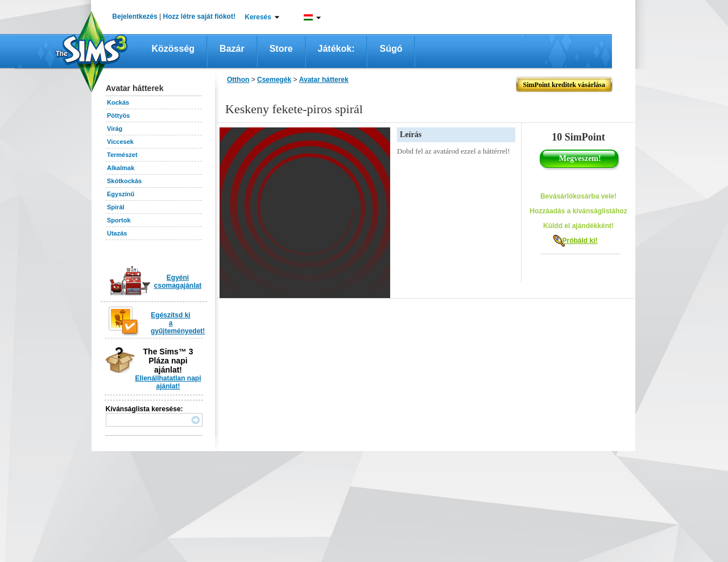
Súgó (391, 49)
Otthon (238, 80)
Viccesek (120, 142)
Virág (115, 129)
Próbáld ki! (580, 241)
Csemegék (274, 80)
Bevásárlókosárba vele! (578, 196)
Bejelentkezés (135, 16)
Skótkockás (124, 181)
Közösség (173, 49)
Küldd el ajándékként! (578, 226)
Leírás (411, 135)
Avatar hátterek (324, 80)
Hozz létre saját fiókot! (199, 16)
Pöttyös (118, 115)
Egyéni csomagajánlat (178, 282)
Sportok (119, 220)
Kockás (118, 102)
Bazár (232, 49)
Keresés (258, 17)
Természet (122, 155)
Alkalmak (121, 168)
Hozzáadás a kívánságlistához (578, 211)
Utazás (117, 233)
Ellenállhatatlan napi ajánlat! (168, 382)
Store (281, 49)
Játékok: (336, 49)
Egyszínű (121, 194)
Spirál (116, 207)
